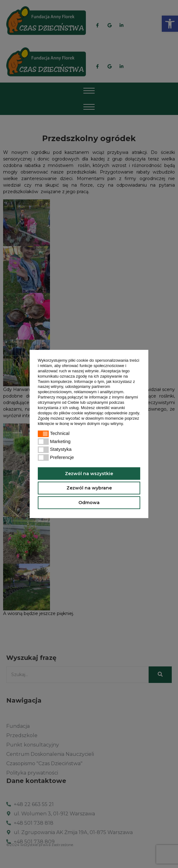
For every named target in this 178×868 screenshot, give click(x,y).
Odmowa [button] (89, 503)
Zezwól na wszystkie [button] (89, 473)
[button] (126, 424)
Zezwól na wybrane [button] (89, 488)
